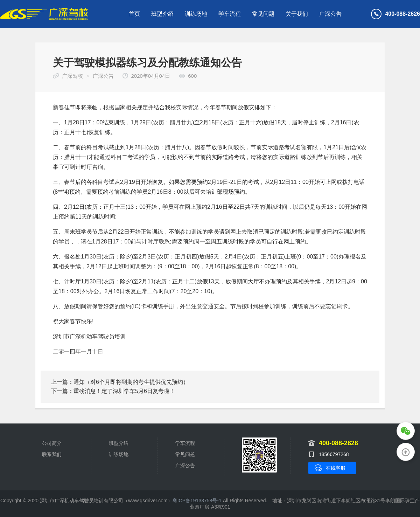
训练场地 (196, 14)
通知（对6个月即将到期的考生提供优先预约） (131, 382)
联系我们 (52, 454)
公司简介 (52, 443)
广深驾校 (72, 76)
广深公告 (330, 14)
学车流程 (230, 14)
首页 (134, 14)
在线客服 (336, 468)
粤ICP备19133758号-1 (197, 501)
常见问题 (263, 14)
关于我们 (297, 14)
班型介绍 (162, 14)
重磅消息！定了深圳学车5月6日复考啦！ (124, 391)
